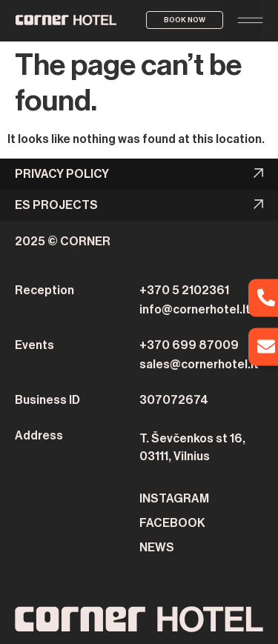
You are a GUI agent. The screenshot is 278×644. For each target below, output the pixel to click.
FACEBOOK (172, 523)
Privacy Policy (62, 174)
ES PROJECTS (56, 205)
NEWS (157, 548)
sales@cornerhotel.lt (199, 365)
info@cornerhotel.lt (195, 310)
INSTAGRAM (174, 499)
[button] (243, 20)
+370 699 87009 (189, 345)
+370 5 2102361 (184, 291)
